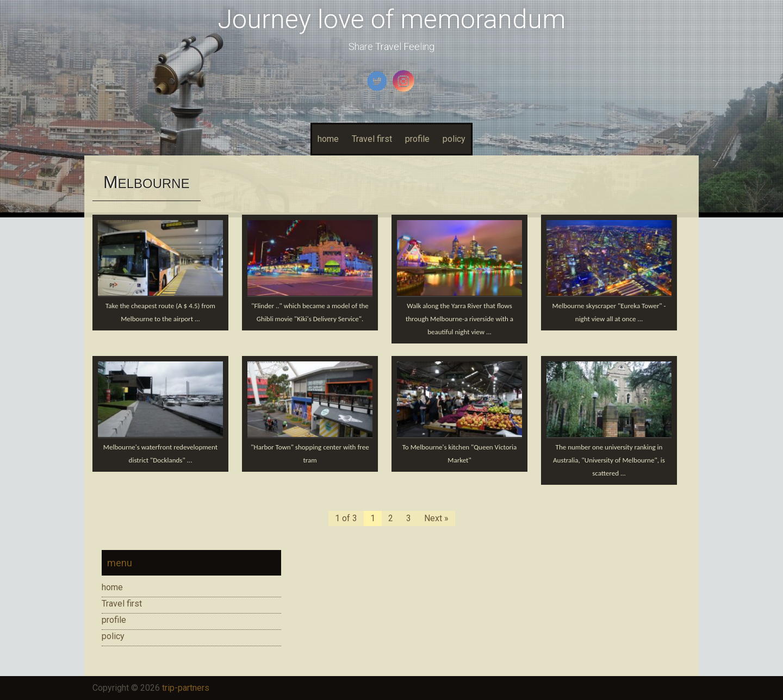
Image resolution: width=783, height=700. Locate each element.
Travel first (372, 139)
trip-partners (186, 688)
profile (417, 139)
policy (454, 139)
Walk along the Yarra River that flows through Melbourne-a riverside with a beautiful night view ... (459, 319)
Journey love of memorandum (391, 19)
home (328, 139)
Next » (436, 518)
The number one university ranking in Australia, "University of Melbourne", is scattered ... (609, 460)
